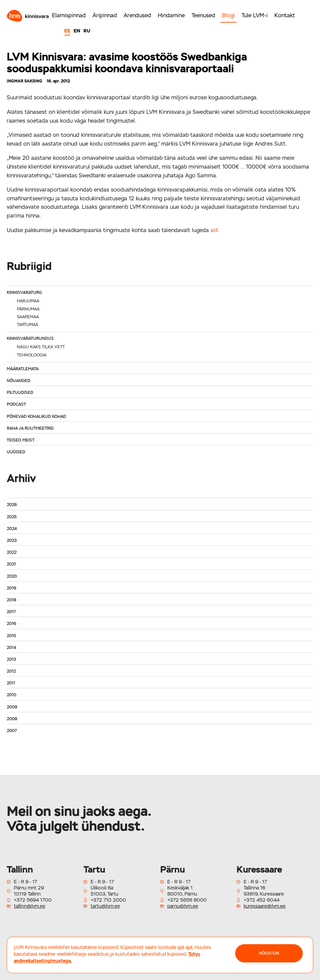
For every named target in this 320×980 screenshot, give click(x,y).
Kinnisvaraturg (24, 293)
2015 (11, 636)
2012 (11, 671)
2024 (12, 529)
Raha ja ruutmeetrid (30, 428)
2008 (12, 719)
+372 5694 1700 (33, 900)
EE (67, 31)
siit (214, 230)
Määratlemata (23, 369)
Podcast (16, 404)
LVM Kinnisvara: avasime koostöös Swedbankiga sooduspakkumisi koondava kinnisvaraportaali (127, 62)
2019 (11, 588)
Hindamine (171, 15)
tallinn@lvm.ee (30, 906)
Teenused (203, 15)
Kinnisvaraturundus (30, 338)
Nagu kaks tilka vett (41, 347)
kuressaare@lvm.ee (265, 906)
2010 (11, 695)
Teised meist (21, 440)
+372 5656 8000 (187, 900)
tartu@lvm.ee (105, 906)
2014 (11, 648)
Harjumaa (28, 301)
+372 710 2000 (108, 900)
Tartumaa (28, 325)
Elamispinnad (69, 15)
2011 (11, 683)
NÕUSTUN (269, 953)
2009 (12, 707)
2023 (12, 541)
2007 (12, 731)
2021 (11, 564)
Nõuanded (19, 381)
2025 (12, 517)
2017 (11, 612)
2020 (12, 576)
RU (87, 31)
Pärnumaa (28, 309)
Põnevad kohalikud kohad (36, 417)
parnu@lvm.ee (183, 906)
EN (77, 31)
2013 (11, 659)
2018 (11, 600)
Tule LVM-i (255, 15)
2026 (12, 505)
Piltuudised (20, 393)
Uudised (16, 452)
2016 (11, 624)
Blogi (228, 15)
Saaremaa (28, 317)
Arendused (137, 15)
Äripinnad (105, 15)
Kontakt (285, 15)
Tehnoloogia (32, 355)
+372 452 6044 (262, 900)
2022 (12, 552)
